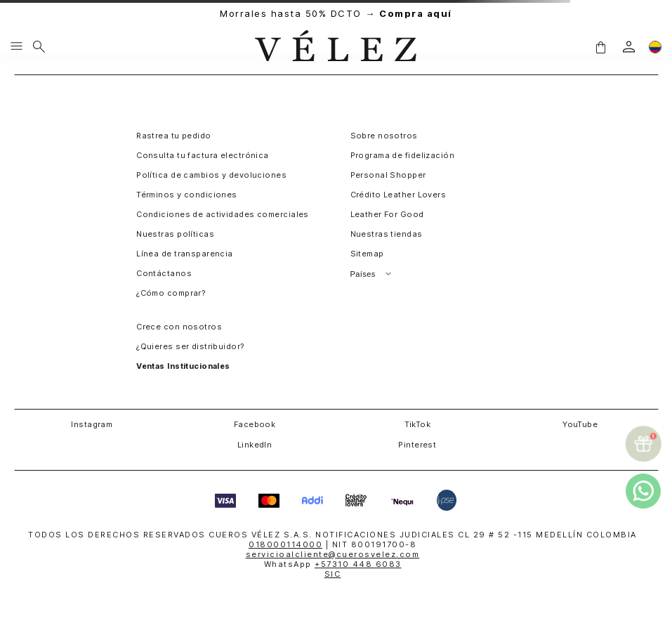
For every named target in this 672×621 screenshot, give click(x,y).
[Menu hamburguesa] (17, 47)
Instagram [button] (92, 424)
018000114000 (285, 544)
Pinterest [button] (417, 445)
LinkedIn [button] (255, 445)
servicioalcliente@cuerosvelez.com (333, 554)
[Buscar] (39, 47)
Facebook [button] (255, 424)
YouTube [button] (580, 424)
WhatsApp (333, 564)
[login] (629, 47)
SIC (333, 574)
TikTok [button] (418, 424)
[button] (600, 47)
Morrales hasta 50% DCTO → (336, 14)
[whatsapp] (643, 491)
